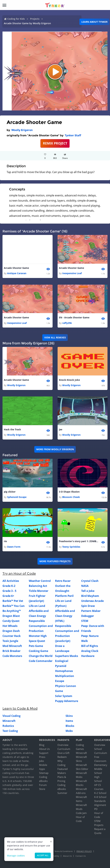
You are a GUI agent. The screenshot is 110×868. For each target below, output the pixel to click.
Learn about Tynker (94, 22)
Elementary (101, 765)
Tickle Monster (39, 591)
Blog (42, 745)
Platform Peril (64, 596)
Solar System (64, 696)
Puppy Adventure (67, 701)
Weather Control (40, 581)
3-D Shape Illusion (69, 492)
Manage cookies (16, 856)
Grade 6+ (8, 596)
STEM (85, 621)
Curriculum (64, 749)
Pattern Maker (91, 611)
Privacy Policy (84, 851)
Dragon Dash (11, 631)
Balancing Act (38, 586)
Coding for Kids (16, 19)
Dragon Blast (11, 616)
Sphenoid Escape (17, 497)
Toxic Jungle (10, 641)
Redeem (62, 757)
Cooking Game (38, 651)
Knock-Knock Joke (69, 380)
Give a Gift (63, 753)
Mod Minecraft (12, 646)
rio (5, 541)
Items (69, 721)
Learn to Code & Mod (20, 709)
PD (96, 809)
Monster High (38, 636)
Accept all (43, 855)
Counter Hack (12, 636)
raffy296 (67, 323)
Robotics (8, 726)
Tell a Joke (88, 591)
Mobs (69, 731)
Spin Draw (88, 606)
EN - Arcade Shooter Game (74, 318)
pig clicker (10, 492)
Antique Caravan (17, 273)
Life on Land (37, 606)
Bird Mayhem (90, 596)
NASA (85, 586)
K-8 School (100, 797)
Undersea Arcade (92, 601)
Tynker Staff (73, 135)
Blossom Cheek (71, 497)
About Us (44, 749)
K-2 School (100, 793)
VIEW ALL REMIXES (55, 337)
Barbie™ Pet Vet (13, 601)
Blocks (70, 726)
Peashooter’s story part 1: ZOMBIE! (79, 541)
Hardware (88, 656)
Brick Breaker (11, 651)
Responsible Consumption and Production (41, 626)
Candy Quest (11, 621)
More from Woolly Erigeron (55, 449)
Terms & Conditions (64, 851)
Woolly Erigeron (22, 130)
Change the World (41, 656)
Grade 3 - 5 (9, 591)
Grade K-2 (9, 586)
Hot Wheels (10, 626)
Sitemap (44, 773)
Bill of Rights (90, 646)
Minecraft (9, 721)
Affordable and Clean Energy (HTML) (65, 616)
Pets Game (36, 646)
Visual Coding (11, 716)
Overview (63, 745)
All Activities (11, 581)
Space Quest (37, 641)
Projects (35, 19)
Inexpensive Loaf (72, 273)
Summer (62, 793)
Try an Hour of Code (19, 574)
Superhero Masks (67, 656)
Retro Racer (63, 581)
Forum (43, 785)
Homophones (64, 671)
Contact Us (81, 856)
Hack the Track (12, 430)
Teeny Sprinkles (71, 547)
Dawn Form (14, 547)
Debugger (88, 616)
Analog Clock (90, 651)
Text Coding (10, 731)
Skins (69, 716)
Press (42, 757)
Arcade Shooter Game (16, 268)
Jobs (42, 761)
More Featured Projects (55, 561)
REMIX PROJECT (55, 143)
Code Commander (41, 661)
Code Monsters (12, 656)
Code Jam (81, 813)
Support (44, 753)
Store (42, 789)
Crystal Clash (90, 581)
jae (61, 430)
